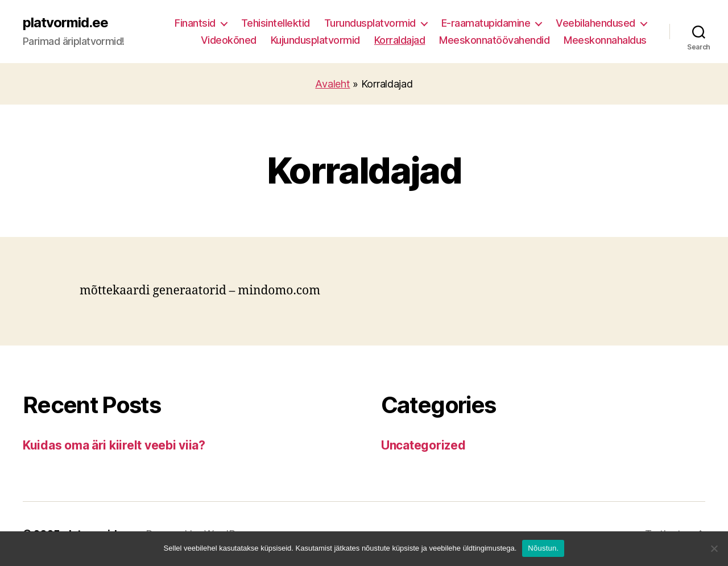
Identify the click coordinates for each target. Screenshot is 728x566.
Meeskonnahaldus (605, 40)
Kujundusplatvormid (315, 40)
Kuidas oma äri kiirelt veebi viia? (114, 445)
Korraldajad (400, 40)
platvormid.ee (65, 23)
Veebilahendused (595, 23)
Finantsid (195, 23)
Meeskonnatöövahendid (494, 40)
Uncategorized (423, 445)
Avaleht (332, 84)
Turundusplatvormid (370, 23)
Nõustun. (543, 548)
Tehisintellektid (276, 23)
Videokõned (229, 40)
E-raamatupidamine (486, 23)
